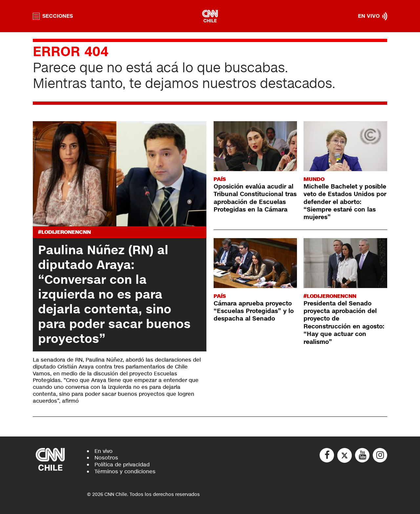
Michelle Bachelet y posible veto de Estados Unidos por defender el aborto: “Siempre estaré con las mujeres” (345, 202)
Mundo (314, 179)
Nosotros (106, 458)
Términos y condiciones (125, 471)
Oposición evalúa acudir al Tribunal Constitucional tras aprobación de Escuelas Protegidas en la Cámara (255, 198)
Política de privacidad (122, 465)
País (220, 179)
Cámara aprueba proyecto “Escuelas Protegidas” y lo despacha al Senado (254, 311)
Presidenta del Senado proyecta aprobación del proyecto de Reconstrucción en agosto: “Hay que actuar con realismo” (344, 323)
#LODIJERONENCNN (64, 232)
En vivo (104, 451)
